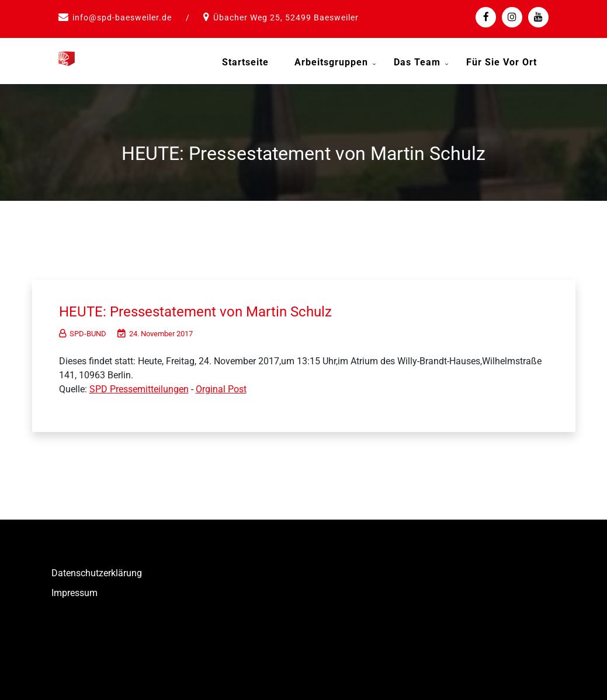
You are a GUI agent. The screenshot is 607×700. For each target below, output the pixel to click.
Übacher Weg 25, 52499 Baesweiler (286, 18)
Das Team (417, 62)
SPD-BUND (83, 331)
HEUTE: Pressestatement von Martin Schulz (206, 308)
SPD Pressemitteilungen (139, 386)
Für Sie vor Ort (502, 62)
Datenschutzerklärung (97, 570)
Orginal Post (221, 386)
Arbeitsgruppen (331, 62)
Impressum (74, 590)
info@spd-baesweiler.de (122, 18)
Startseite (245, 62)
